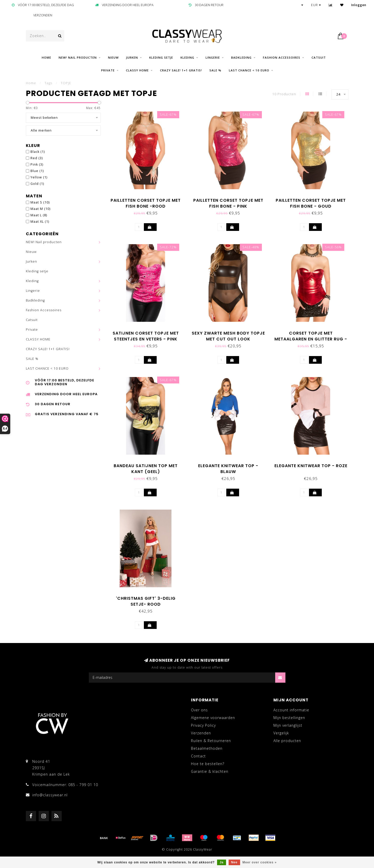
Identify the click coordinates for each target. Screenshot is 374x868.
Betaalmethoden (207, 748)
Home (46, 57)
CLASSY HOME (137, 70)
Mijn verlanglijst (288, 725)
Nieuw (113, 57)
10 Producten (284, 94)
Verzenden (201, 733)
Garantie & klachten (210, 771)
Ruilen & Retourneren (211, 741)
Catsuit (319, 57)
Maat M (40, 209)
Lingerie (213, 57)
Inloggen (359, 5)
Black (38, 152)
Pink (37, 164)
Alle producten (287, 741)
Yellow (39, 177)
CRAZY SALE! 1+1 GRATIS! (181, 70)
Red (37, 158)
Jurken (132, 57)
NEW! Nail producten (78, 57)
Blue (37, 171)
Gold (37, 184)
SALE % (215, 70)
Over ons (199, 710)
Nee (234, 862)
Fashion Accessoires (282, 57)
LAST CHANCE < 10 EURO (249, 70)
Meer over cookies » (260, 862)
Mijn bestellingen (289, 718)
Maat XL (40, 222)
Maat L (39, 215)
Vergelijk (281, 733)
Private (108, 70)
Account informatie (291, 710)
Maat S (40, 202)
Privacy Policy (203, 725)
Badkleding (241, 57)
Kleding (187, 57)
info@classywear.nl (50, 795)
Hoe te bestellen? (208, 764)
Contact (198, 756)
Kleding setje (161, 57)
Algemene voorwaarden (213, 718)
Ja (222, 862)
